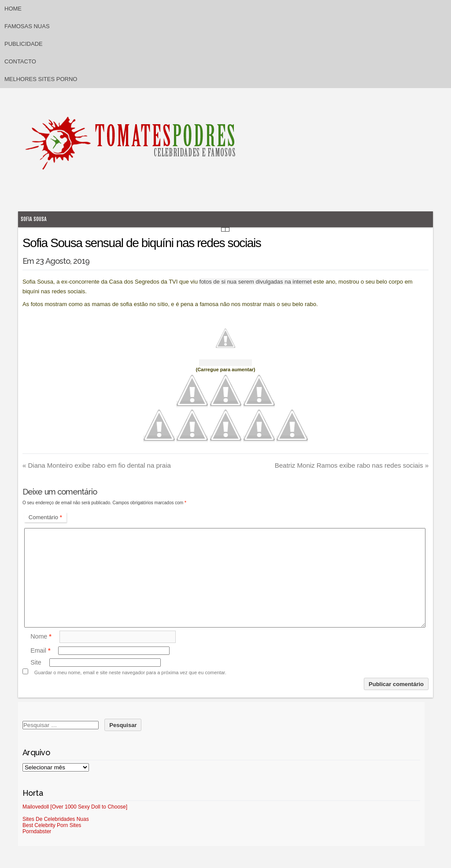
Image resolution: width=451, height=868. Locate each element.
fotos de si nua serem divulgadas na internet (256, 282)
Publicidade (24, 44)
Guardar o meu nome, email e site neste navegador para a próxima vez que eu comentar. (130, 672)
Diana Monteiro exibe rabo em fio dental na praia (97, 465)
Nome (41, 636)
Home (13, 9)
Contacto (20, 61)
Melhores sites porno (41, 79)
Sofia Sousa (34, 219)
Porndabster (37, 831)
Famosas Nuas (27, 26)
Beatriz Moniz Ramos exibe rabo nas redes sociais (352, 465)
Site (36, 662)
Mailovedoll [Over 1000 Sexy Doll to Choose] (75, 807)
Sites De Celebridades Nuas (56, 819)
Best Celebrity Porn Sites (52, 825)
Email (40, 650)
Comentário (45, 517)
